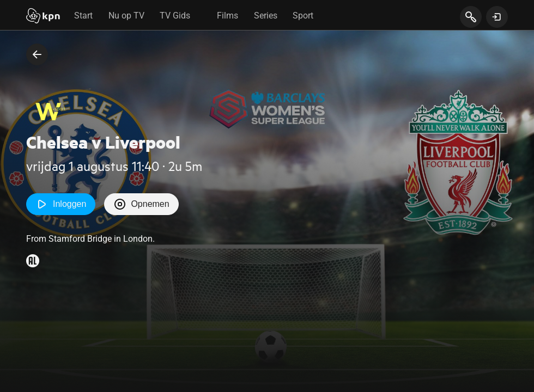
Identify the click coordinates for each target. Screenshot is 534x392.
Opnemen (141, 204)
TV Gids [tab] (175, 16)
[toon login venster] (497, 17)
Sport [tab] (303, 16)
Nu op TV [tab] (126, 16)
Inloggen (61, 204)
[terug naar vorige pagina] (37, 54)
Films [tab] (227, 16)
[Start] (43, 17)
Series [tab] (266, 16)
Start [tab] (83, 16)
